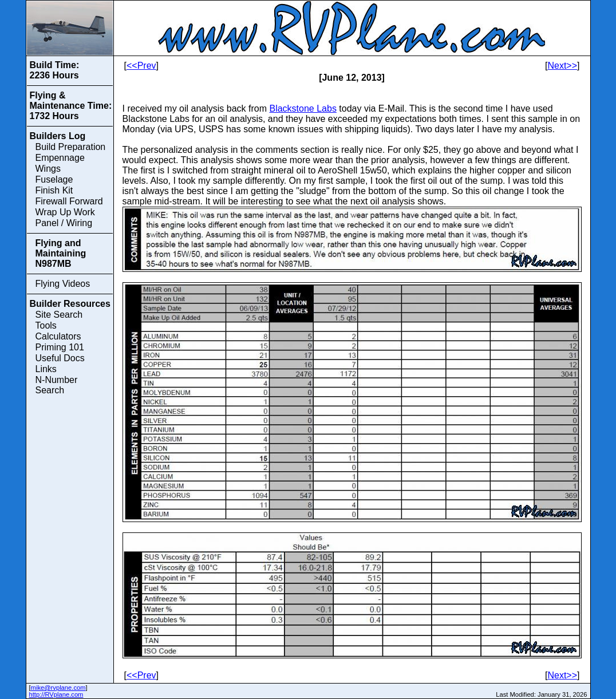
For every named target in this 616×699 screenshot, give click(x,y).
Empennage (60, 158)
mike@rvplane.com (58, 688)
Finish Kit (54, 190)
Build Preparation (71, 147)
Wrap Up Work (65, 212)
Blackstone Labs (303, 108)
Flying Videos (63, 284)
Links (46, 369)
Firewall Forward (69, 201)
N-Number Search (57, 385)
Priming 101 (60, 347)
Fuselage (54, 179)
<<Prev (141, 66)
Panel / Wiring (64, 223)
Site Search (59, 315)
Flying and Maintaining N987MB (61, 253)
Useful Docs (60, 358)
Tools (46, 325)
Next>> (562, 66)
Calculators (58, 336)
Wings (48, 169)
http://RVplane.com (56, 694)
